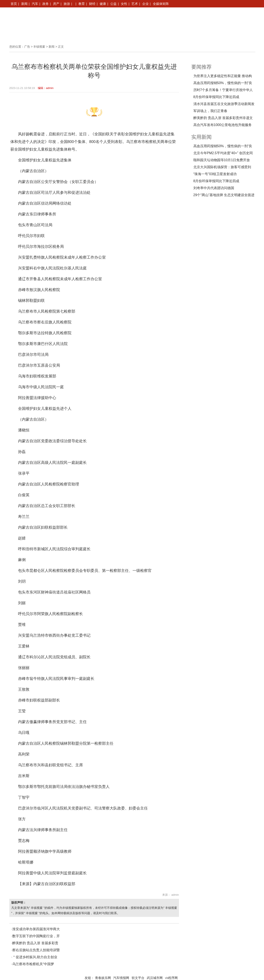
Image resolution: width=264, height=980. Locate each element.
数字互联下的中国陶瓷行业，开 (36, 936)
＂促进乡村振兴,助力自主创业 (35, 957)
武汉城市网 (155, 978)
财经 (92, 4)
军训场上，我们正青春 (210, 111)
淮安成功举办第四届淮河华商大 (36, 929)
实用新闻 (201, 137)
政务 (46, 4)
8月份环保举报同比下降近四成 (216, 97)
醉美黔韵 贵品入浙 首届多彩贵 (35, 943)
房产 (56, 4)
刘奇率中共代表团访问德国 (214, 188)
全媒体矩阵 (161, 4)
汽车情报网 (121, 978)
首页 (14, 4)
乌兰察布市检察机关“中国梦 (33, 964)
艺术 (135, 4)
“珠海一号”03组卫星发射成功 (215, 174)
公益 (113, 4)
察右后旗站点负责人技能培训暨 (36, 950)
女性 (124, 4)
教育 (82, 4)
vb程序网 (171, 978)
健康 (103, 4)
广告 (27, 47)
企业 (145, 4)
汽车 (35, 4)
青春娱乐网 (103, 978)
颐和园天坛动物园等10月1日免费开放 (222, 160)
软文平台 (138, 978)
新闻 (24, 4)
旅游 (67, 4)
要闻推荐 (201, 67)
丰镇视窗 (39, 47)
